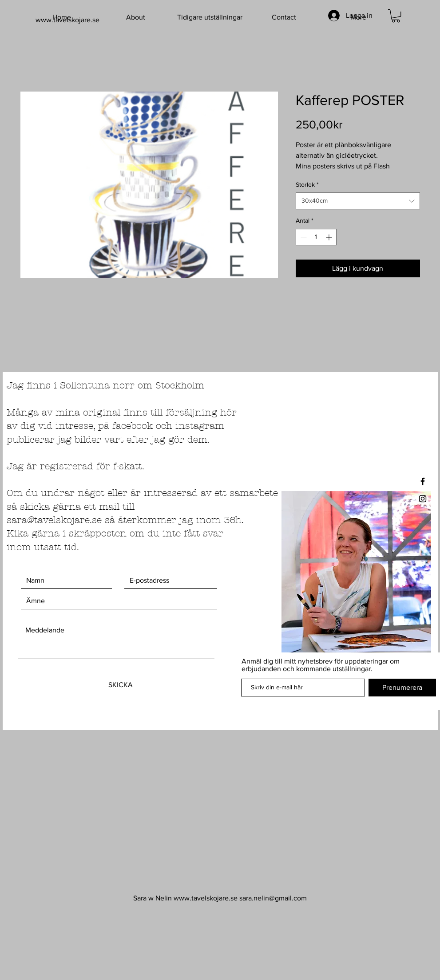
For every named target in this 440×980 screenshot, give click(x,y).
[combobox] (358, 201)
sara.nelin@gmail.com (273, 898)
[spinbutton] (316, 237)
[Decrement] (303, 237)
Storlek (307, 184)
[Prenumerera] (402, 688)
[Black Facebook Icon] (423, 481)
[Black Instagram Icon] (423, 499)
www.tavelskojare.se (206, 898)
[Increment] (330, 237)
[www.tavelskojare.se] (79, 20)
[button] (396, 16)
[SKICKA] (121, 685)
